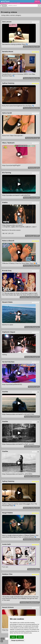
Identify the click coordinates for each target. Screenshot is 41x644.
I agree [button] (13, 637)
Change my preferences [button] (18, 640)
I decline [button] (20, 637)
